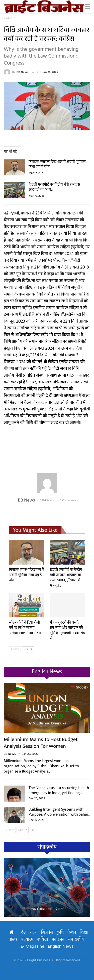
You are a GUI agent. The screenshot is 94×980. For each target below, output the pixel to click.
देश (24, 933)
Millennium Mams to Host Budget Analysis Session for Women (41, 743)
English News (61, 947)
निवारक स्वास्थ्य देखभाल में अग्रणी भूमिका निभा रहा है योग (57, 164)
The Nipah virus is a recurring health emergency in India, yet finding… (59, 790)
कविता (42, 940)
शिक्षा (84, 933)
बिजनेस (47, 933)
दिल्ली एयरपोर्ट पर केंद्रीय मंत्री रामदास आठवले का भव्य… (54, 187)
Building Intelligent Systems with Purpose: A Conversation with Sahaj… (59, 812)
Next (28, 649)
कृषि (60, 933)
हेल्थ (13, 940)
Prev (15, 649)
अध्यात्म (27, 940)
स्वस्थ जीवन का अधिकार (47, 909)
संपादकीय (76, 940)
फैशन (72, 933)
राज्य (34, 933)
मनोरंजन (58, 940)
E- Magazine (33, 947)
